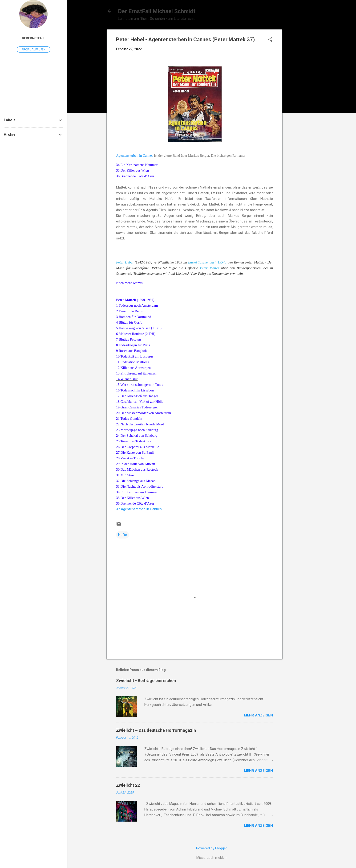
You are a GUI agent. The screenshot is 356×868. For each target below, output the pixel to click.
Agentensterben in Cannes (135, 156)
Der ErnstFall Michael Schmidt (157, 11)
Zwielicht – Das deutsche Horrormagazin (156, 730)
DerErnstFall (33, 38)
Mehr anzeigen (258, 715)
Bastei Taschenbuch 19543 (208, 262)
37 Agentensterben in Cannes (139, 509)
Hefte (123, 535)
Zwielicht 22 (128, 785)
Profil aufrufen (34, 49)
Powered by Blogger (212, 848)
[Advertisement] (301, 100)
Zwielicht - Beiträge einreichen (146, 681)
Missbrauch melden (211, 858)
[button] (270, 40)
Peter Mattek (211, 268)
